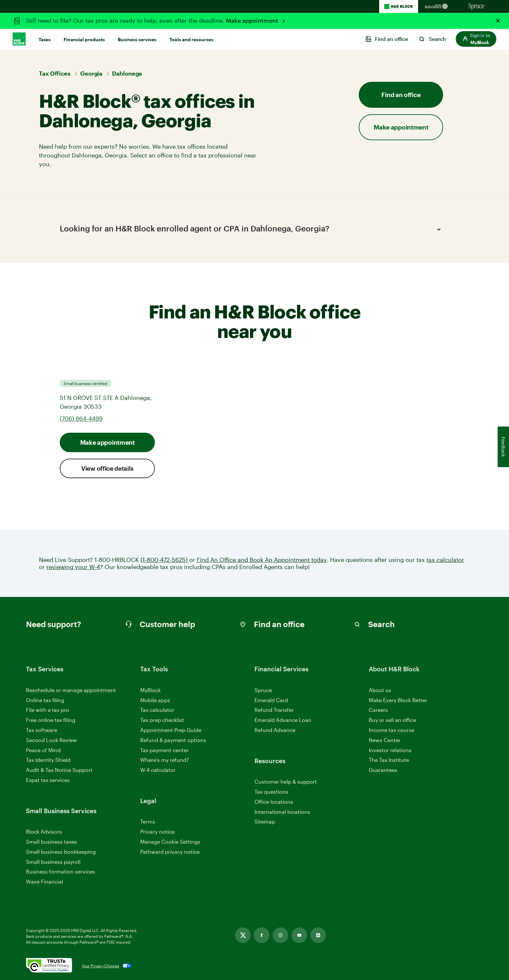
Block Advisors (44, 832)
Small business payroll (53, 862)
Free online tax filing (51, 720)
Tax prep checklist (162, 720)
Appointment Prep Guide (171, 730)
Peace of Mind (43, 750)
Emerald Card (271, 700)
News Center (385, 740)
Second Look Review (51, 740)
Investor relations (390, 750)
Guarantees (383, 770)
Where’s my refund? (165, 760)
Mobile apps (155, 700)
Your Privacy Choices (100, 966)
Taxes (45, 39)
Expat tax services (48, 780)
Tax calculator (157, 710)
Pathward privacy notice (170, 852)
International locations (282, 812)
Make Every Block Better (398, 700)
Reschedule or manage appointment (71, 690)
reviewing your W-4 (73, 567)
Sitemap (265, 822)
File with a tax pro (48, 710)
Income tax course (391, 730)
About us (380, 690)
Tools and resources (192, 39)
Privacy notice (157, 831)
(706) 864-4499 (81, 418)
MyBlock (150, 690)
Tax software (42, 730)
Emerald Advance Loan (283, 720)
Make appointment (253, 20)
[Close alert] (498, 21)
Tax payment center (164, 750)
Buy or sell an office (392, 720)
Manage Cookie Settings (170, 842)
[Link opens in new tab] (243, 935)
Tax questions (271, 792)
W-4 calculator (158, 770)
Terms (148, 821)
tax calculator (445, 560)
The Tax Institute (389, 760)
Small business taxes (51, 842)
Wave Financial (44, 882)
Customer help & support (286, 782)
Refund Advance (275, 730)
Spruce (263, 690)
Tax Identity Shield (48, 760)
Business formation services (61, 871)
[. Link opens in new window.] (49, 966)
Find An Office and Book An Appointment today (262, 560)
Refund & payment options (173, 740)
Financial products (84, 39)
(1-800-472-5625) (164, 560)
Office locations (274, 802)
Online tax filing (45, 700)
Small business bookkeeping (61, 852)
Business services (137, 39)
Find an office (401, 95)
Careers (378, 710)
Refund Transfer (274, 710)
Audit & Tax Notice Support (59, 770)
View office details (107, 468)
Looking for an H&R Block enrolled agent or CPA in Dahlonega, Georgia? (252, 229)
